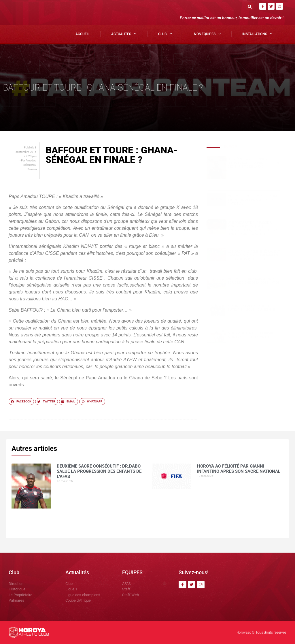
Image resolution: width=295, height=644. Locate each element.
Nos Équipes (207, 34)
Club (165, 34)
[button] (250, 6)
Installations (257, 34)
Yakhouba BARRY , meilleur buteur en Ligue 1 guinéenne (251, 308)
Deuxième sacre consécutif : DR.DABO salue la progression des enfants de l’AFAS (253, 163)
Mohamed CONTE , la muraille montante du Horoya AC (253, 335)
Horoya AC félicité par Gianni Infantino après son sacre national (253, 200)
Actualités (124, 34)
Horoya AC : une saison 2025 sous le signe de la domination (254, 281)
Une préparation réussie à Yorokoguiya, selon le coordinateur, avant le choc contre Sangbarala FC (252, 228)
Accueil (82, 34)
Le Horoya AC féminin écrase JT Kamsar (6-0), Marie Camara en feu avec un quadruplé (254, 255)
